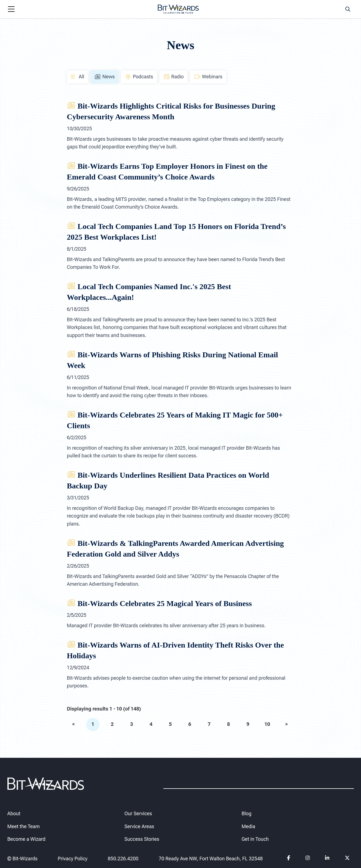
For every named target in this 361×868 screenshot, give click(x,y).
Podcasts (139, 77)
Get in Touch (255, 839)
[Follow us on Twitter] (347, 859)
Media (249, 826)
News (104, 77)
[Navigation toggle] (11, 9)
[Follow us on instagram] (308, 859)
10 (267, 724)
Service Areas (139, 826)
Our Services (138, 813)
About (14, 813)
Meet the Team (24, 826)
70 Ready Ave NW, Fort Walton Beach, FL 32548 (211, 859)
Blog (247, 813)
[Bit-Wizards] (178, 9)
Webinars (208, 77)
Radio (174, 77)
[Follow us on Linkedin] (327, 859)
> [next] (286, 724)
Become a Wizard (27, 839)
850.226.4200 (123, 859)
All (78, 77)
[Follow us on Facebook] (288, 859)
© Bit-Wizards (23, 859)
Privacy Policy (73, 859)
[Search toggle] (348, 9)
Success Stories (142, 839)
